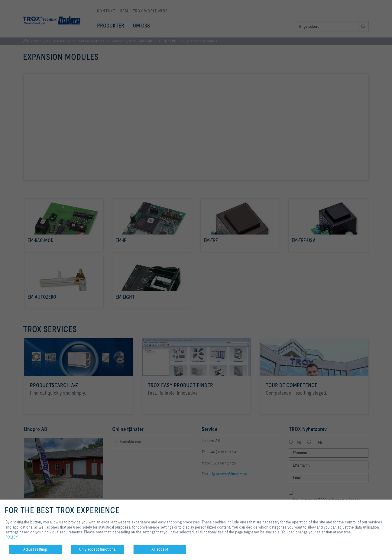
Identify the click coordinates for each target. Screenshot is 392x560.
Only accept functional (98, 549)
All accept (160, 549)
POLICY (12, 537)
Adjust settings (36, 549)
